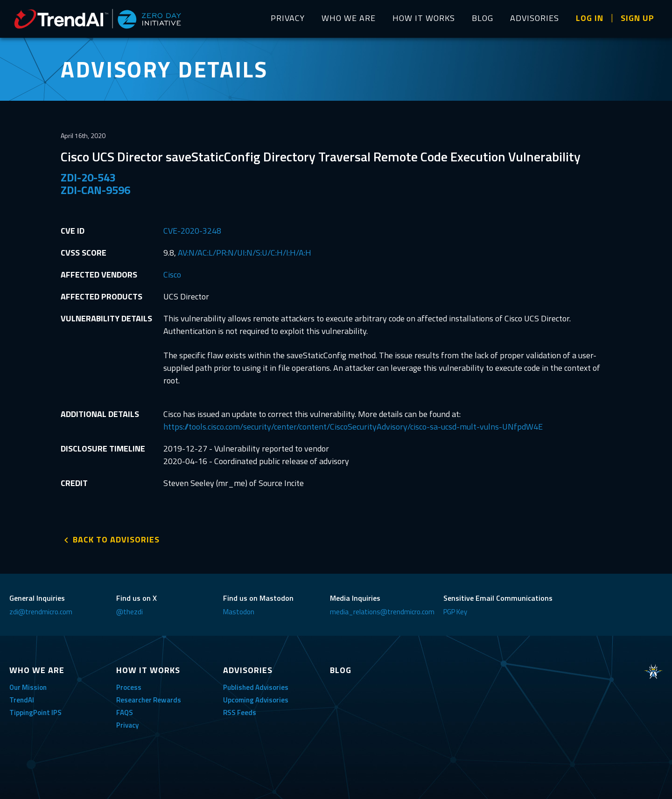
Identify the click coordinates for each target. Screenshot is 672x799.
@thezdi (129, 612)
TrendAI (22, 700)
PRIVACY (288, 18)
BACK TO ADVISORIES (116, 539)
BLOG (483, 18)
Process (129, 687)
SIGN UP (637, 18)
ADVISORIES (535, 18)
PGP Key (455, 612)
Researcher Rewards (149, 700)
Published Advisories (256, 687)
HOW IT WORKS (424, 18)
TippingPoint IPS (35, 712)
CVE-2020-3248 (192, 231)
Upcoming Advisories (256, 700)
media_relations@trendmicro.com (382, 612)
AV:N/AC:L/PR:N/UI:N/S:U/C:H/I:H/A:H (245, 253)
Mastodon (239, 612)
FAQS (125, 712)
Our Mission (28, 687)
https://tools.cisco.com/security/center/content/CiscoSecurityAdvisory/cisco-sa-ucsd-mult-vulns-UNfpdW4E (353, 427)
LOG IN (590, 18)
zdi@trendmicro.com (41, 612)
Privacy (127, 725)
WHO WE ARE (349, 18)
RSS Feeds (240, 712)
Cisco (172, 274)
